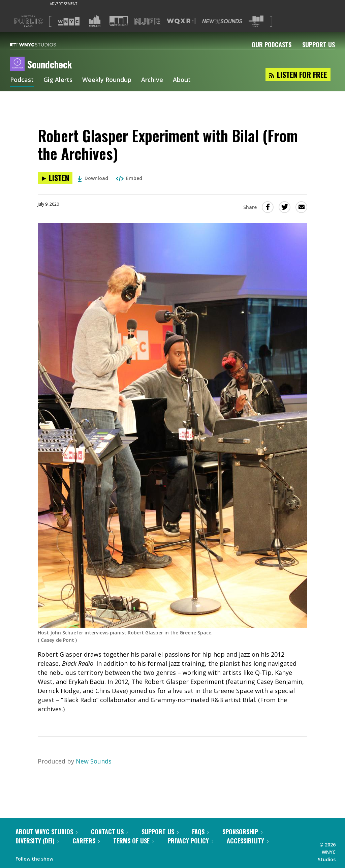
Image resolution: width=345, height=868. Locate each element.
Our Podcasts (272, 44)
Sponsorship (242, 832)
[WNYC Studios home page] (41, 44)
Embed (129, 178)
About (182, 80)
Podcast (22, 80)
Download (93, 178)
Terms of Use (134, 841)
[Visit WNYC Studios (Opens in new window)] (119, 21)
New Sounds (94, 761)
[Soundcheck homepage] (19, 64)
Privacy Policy (190, 841)
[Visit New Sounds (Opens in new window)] (222, 21)
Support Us (319, 44)
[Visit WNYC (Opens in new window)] (69, 21)
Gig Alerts (58, 80)
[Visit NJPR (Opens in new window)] (147, 21)
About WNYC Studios (46, 832)
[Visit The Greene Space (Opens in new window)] (256, 21)
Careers (86, 841)
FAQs (200, 832)
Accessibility (248, 841)
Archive (152, 80)
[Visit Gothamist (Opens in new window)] (95, 21)
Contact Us (109, 832)
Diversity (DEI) (37, 841)
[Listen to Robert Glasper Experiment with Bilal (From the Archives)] (55, 178)
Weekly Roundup (107, 80)
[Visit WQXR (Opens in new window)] (181, 21)
